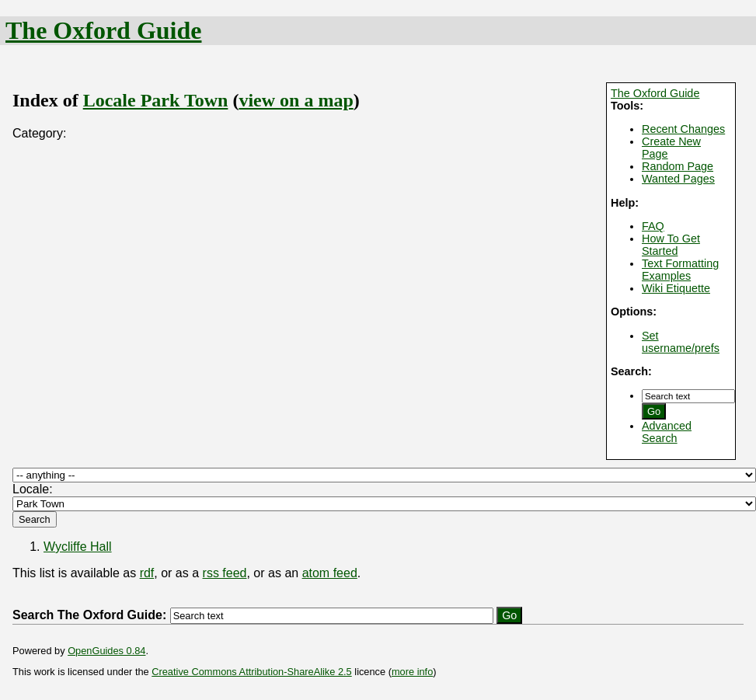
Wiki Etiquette (676, 288)
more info (412, 672)
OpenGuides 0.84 (106, 651)
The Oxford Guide (103, 30)
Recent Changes (683, 129)
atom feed (330, 573)
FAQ (653, 226)
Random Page (678, 166)
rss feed (225, 573)
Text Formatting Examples (680, 270)
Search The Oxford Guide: (89, 615)
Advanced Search (667, 432)
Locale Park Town (156, 100)
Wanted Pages (678, 179)
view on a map (296, 100)
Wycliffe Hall (78, 547)
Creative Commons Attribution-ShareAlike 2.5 (251, 672)
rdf (147, 573)
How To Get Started (671, 245)
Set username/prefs (681, 342)
